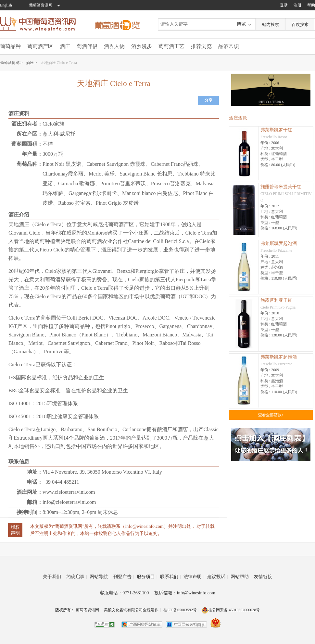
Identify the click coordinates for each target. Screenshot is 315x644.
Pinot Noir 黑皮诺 (62, 164)
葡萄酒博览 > (11, 63)
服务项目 (147, 577)
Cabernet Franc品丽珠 (174, 164)
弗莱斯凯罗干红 (276, 130)
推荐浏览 (201, 46)
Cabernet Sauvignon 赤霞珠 (116, 164)
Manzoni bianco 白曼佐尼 (150, 193)
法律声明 (194, 577)
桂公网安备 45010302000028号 (231, 610)
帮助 (311, 5)
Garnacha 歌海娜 (76, 183)
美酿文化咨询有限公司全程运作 (131, 610)
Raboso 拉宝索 (74, 203)
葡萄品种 (10, 46)
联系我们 (170, 577)
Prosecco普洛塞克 (171, 183)
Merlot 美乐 (102, 174)
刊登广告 (124, 577)
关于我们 (53, 577)
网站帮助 (241, 577)
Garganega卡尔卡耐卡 (93, 193)
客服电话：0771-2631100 (126, 593)
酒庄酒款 (238, 118)
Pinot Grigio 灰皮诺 (117, 203)
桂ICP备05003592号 (180, 610)
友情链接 (263, 577)
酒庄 (65, 46)
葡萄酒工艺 (171, 46)
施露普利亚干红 (276, 300)
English (6, 5)
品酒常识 (229, 46)
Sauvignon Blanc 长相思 (146, 174)
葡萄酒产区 (40, 46)
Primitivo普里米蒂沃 (123, 183)
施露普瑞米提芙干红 (281, 187)
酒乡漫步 (142, 46)
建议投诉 (218, 577)
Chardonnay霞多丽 (63, 174)
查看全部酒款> (271, 415)
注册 (297, 5)
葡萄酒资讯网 (41, 5)
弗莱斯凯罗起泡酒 (279, 243)
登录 (284, 5)
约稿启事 (77, 577)
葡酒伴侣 (87, 46)
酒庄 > (31, 63)
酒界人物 (114, 46)
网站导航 (100, 577)
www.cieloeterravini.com (69, 492)
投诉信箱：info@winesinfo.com (185, 593)
